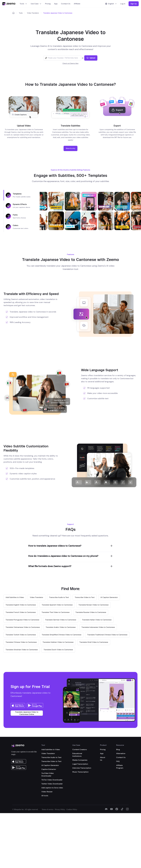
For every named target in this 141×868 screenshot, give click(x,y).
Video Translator (33, 13)
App (56, 4)
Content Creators (80, 749)
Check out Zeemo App (70, 63)
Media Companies (80, 760)
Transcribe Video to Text (51, 761)
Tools (23, 4)
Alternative (121, 753)
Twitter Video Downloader (52, 784)
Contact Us (66, 4)
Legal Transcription (80, 764)
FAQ (118, 761)
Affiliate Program (120, 767)
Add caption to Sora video (52, 788)
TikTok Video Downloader (52, 780)
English (111, 4)
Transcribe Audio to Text (51, 757)
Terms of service (48, 809)
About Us (103, 759)
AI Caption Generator (50, 765)
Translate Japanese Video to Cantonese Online (27, 713)
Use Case (36, 4)
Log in (123, 4)
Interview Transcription (82, 768)
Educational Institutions (77, 755)
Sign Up (134, 4)
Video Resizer (47, 792)
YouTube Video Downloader (48, 775)
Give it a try (70, 148)
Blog (118, 749)
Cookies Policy (72, 809)
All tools (45, 796)
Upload (91, 58)
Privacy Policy (60, 809)
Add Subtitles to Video (51, 749)
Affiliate (77, 4)
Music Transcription (80, 772)
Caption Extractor (49, 769)
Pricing (48, 4)
